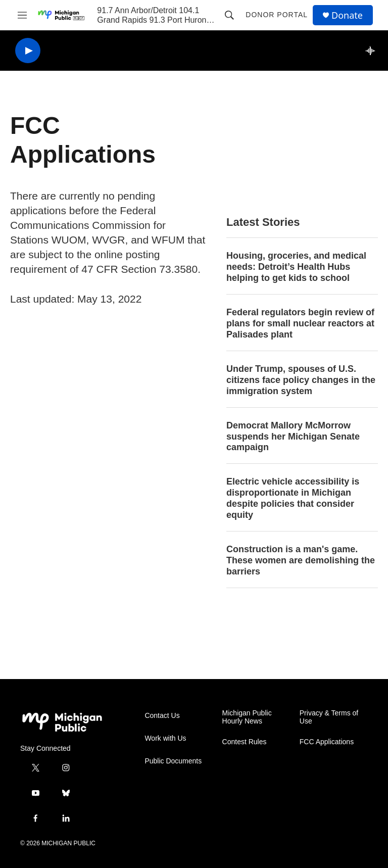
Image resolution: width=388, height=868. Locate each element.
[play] (28, 51)
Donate (347, 15)
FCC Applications (327, 742)
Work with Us (165, 738)
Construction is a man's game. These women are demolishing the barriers (301, 560)
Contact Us (162, 716)
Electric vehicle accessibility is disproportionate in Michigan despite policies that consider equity (293, 498)
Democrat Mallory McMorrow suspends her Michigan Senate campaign (293, 437)
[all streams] (373, 51)
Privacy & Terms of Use (329, 717)
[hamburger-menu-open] (22, 15)
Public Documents (173, 761)
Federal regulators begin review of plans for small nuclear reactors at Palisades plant (300, 323)
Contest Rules (245, 742)
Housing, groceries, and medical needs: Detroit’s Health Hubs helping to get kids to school (296, 267)
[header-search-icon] (229, 15)
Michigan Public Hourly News (247, 717)
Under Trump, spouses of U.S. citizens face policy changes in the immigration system (301, 380)
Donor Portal (277, 15)
